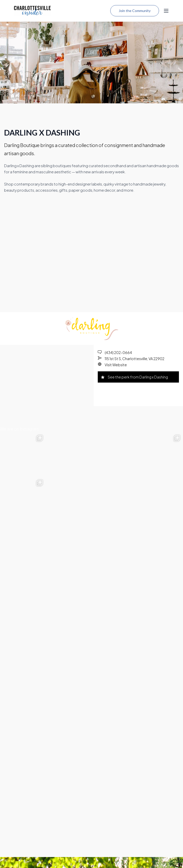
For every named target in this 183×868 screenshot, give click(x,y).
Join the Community (135, 11)
